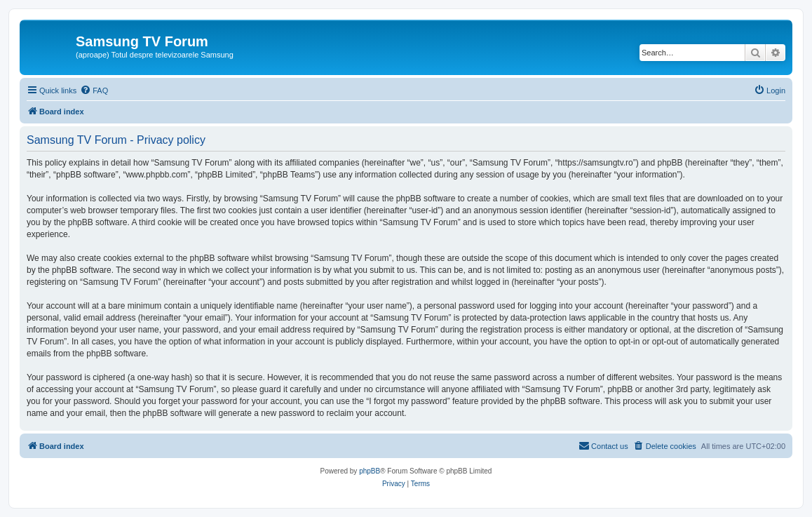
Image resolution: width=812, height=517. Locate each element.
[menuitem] (94, 90)
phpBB (370, 471)
